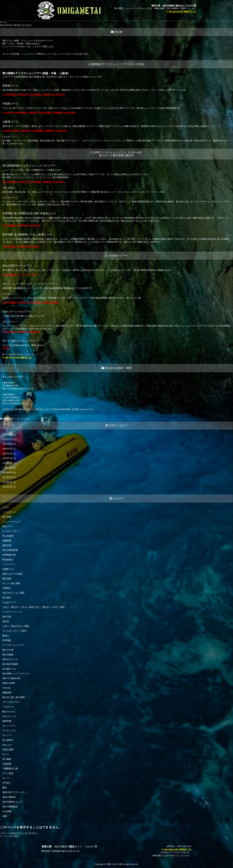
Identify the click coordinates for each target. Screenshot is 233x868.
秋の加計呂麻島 (10, 664)
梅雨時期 (7, 721)
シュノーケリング (11, 522)
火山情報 (7, 811)
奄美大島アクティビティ (15, 792)
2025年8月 (7, 434)
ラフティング (9, 731)
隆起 (5, 787)
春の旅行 (7, 598)
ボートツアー (9, 726)
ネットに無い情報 (11, 583)
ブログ (6, 507)
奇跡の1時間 (9, 683)
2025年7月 (7, 439)
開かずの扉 (8, 650)
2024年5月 (7, 477)
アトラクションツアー (14, 645)
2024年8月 (7, 468)
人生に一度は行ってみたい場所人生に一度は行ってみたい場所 (34, 607)
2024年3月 (7, 482)
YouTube (7, 688)
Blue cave (7, 745)
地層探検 (7, 541)
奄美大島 (7, 545)
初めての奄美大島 (11, 678)
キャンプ (7, 735)
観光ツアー (8, 526)
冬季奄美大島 (9, 555)
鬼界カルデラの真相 (12, 574)
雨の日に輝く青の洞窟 (14, 697)
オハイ (6, 778)
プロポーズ (8, 707)
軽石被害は (8, 560)
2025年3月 (7, 458)
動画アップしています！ (16, 419)
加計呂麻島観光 (10, 806)
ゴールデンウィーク (12, 612)
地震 (5, 816)
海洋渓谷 (7, 617)
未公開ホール (9, 669)
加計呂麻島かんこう (12, 802)
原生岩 (6, 621)
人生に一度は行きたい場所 (16, 626)
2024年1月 (7, 487)
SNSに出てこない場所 (13, 593)
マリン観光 (8, 773)
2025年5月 (7, 449)
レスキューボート (11, 531)
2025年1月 (7, 463)
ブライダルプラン (11, 702)
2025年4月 (7, 453)
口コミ (6, 754)
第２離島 (7, 759)
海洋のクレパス (10, 659)
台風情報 (7, 764)
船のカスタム (9, 712)
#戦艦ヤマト (9, 569)
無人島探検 (8, 536)
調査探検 (7, 693)
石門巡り (7, 783)
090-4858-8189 (176, 12)
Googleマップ (9, 602)
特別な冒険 (8, 750)
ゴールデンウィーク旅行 (15, 631)
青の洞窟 (7, 517)
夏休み (6, 636)
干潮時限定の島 (10, 768)
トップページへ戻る (9, 836)
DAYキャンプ (9, 716)
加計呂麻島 (8, 655)
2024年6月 (7, 472)
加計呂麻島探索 (10, 550)
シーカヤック (9, 512)
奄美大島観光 (9, 797)
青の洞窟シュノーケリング (16, 674)
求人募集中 (8, 740)
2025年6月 (7, 444)
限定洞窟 (7, 579)
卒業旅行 (7, 588)
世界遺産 (7, 640)
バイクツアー (9, 564)
